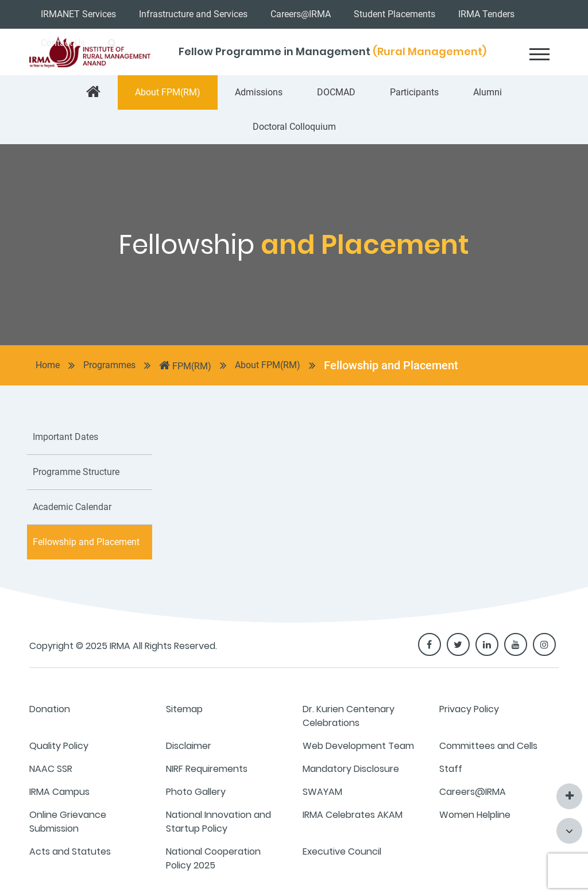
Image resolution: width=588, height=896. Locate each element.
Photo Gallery (196, 792)
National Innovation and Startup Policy (218, 822)
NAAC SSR (51, 769)
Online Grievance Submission (68, 822)
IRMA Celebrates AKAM (353, 815)
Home (48, 365)
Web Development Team (358, 746)
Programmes (109, 365)
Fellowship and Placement (391, 365)
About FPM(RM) (168, 92)
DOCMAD (336, 92)
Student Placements (394, 14)
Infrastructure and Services (193, 14)
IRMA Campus (59, 792)
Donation (50, 709)
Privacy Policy (469, 709)
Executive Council (342, 851)
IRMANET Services (78, 14)
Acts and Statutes (70, 851)
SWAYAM (322, 792)
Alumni (488, 92)
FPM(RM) (185, 365)
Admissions (259, 92)
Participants (414, 92)
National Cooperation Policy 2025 (213, 858)
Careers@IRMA (301, 14)
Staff (451, 769)
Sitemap (184, 709)
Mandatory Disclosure (351, 769)
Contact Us (63, 43)
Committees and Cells (488, 746)
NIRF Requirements (207, 769)
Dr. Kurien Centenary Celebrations (349, 716)
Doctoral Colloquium (294, 127)
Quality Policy (59, 746)
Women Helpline (475, 815)
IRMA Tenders (486, 14)
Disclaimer (189, 746)
